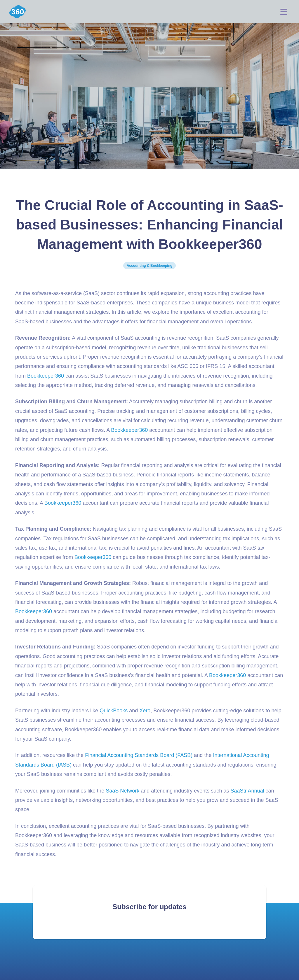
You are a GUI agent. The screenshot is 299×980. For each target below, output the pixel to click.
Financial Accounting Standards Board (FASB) (139, 755)
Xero (145, 711)
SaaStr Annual (247, 791)
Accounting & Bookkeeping (150, 266)
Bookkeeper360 (46, 376)
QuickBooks (114, 711)
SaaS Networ (121, 791)
